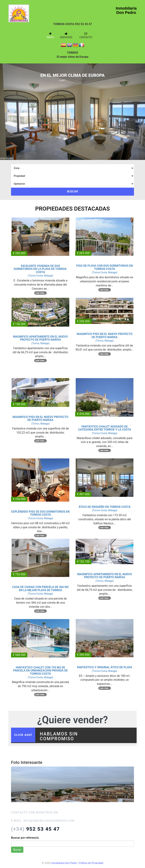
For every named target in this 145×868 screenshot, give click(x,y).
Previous (5, 109)
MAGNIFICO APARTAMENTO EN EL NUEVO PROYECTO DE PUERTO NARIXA (40, 338)
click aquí (25, 737)
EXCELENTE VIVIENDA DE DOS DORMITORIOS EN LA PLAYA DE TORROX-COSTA (40, 269)
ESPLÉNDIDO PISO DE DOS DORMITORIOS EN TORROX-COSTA (40, 513)
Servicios (66, 35)
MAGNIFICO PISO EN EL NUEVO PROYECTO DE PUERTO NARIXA (104, 336)
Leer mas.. (41, 293)
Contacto (86, 35)
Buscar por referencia (25, 840)
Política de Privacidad (92, 866)
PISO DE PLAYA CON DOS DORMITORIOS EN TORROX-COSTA (105, 267)
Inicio (50, 35)
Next (140, 109)
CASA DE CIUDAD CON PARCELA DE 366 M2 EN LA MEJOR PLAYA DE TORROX (40, 589)
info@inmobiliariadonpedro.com (52, 823)
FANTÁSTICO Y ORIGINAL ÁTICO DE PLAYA (105, 667)
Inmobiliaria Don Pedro (63, 866)
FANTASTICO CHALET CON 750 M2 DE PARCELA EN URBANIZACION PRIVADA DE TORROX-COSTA (40, 671)
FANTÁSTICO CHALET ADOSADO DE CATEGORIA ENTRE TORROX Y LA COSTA (104, 428)
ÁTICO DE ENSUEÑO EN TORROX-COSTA (105, 507)
